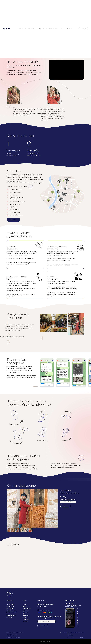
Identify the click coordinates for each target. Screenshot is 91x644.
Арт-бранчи (10, 606)
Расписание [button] (22, 29)
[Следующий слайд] (55, 509)
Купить (13, 220)
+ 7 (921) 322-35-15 (43, 607)
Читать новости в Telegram (77, 618)
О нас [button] (62, 29)
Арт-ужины (10, 608)
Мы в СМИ (26, 619)
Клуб (57, 29)
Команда (25, 612)
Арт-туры (9, 614)
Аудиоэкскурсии (12, 612)
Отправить (43, 626)
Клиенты (25, 618)
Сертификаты (33, 29)
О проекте (26, 610)
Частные (9, 618)
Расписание (10, 604)
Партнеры (26, 616)
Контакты (70, 29)
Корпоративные (11, 616)
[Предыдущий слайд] (9, 509)
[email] (47, 621)
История (25, 614)
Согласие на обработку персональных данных (72, 633)
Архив (25, 606)
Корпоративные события (46, 29)
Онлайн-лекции (11, 610)
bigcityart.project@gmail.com (46, 604)
